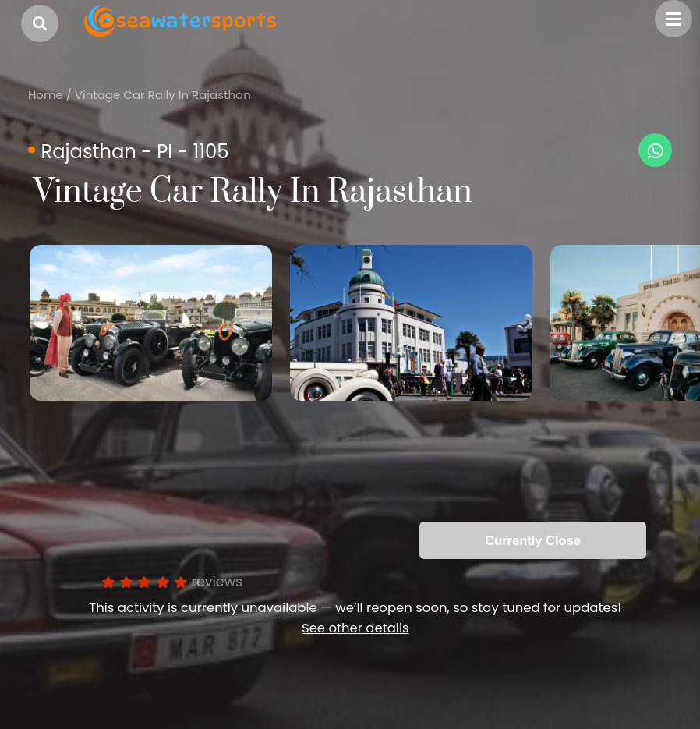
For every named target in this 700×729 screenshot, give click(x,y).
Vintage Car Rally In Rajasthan (163, 95)
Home (46, 95)
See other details (355, 628)
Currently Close (533, 540)
